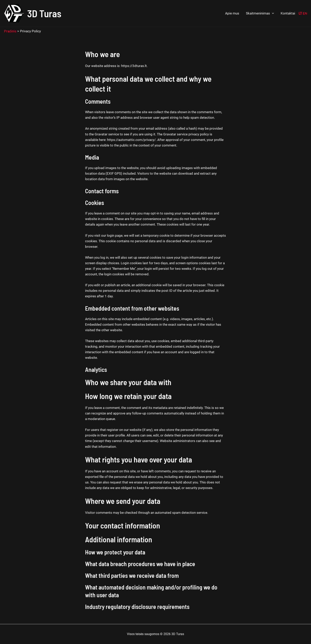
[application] (272, 13)
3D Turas (44, 13)
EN (305, 13)
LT (300, 13)
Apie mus (232, 13)
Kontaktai (288, 13)
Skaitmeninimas (260, 13)
